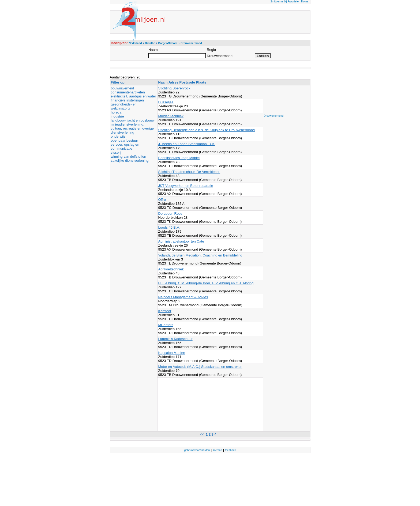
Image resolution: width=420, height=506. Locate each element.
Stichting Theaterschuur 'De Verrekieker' (189, 172)
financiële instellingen (127, 100)
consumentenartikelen (128, 92)
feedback (230, 450)
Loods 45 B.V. (169, 227)
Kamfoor (165, 311)
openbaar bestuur (125, 140)
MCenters (166, 325)
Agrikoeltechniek (171, 269)
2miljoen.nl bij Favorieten (285, 1)
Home (305, 1)
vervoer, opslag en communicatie (125, 146)
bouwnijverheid (123, 88)
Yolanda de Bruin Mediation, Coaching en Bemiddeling (200, 255)
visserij (116, 152)
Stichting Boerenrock (174, 88)
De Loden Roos (170, 214)
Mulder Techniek (171, 116)
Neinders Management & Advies (183, 297)
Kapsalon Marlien (172, 353)
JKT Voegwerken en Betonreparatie (186, 186)
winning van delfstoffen (129, 156)
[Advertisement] (285, 98)
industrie (117, 116)
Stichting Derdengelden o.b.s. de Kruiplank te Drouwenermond (207, 130)
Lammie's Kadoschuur (175, 339)
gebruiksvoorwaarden (197, 450)
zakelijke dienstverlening (130, 161)
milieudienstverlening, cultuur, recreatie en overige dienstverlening (132, 128)
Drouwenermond (274, 116)
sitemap (217, 450)
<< (202, 434)
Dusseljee (166, 102)
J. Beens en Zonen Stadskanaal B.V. (187, 144)
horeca (116, 112)
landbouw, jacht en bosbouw (133, 120)
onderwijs (118, 136)
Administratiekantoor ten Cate (181, 241)
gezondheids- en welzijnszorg (124, 106)
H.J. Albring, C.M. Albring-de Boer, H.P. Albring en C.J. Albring (206, 283)
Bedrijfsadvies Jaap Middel (179, 158)
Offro (162, 200)
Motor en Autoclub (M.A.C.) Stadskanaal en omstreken (200, 367)
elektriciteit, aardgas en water (134, 96)
